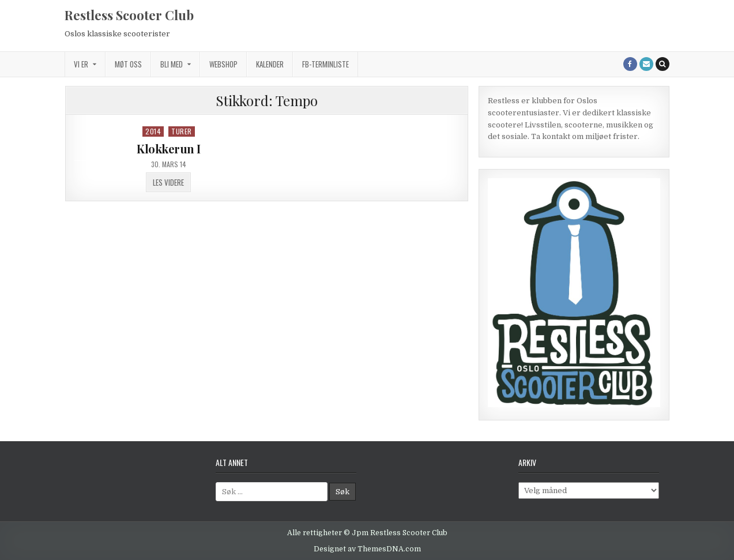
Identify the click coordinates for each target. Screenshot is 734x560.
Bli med (172, 64)
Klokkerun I (169, 149)
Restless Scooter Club (129, 15)
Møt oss (128, 64)
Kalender (270, 64)
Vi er (81, 64)
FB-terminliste (325, 64)
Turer (182, 131)
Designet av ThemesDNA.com (367, 549)
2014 (153, 131)
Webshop (223, 64)
